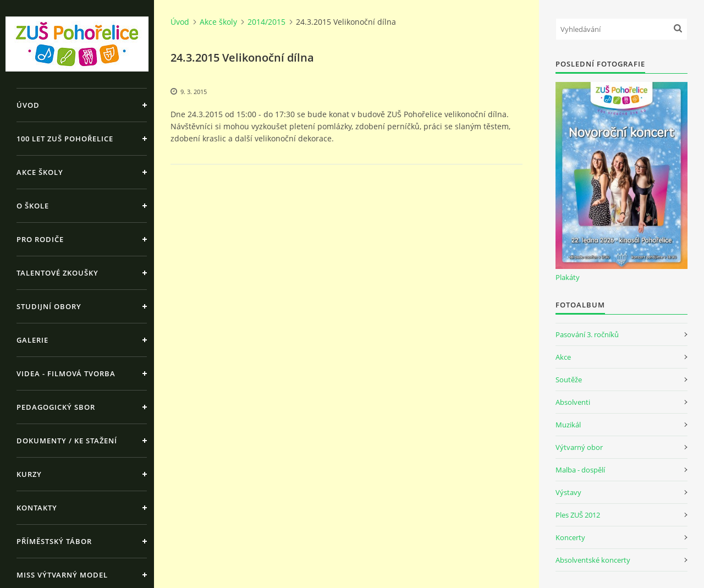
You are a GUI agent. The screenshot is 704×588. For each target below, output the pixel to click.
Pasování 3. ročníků (587, 334)
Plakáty (568, 277)
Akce (563, 357)
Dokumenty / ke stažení (67, 441)
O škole (33, 206)
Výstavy (568, 492)
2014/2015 (266, 22)
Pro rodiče (40, 239)
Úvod (28, 105)
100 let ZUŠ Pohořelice (65, 139)
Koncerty (570, 537)
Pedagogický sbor (56, 407)
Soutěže (569, 380)
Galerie (32, 340)
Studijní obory (49, 306)
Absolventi (573, 402)
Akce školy (40, 172)
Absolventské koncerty (593, 560)
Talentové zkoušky (57, 273)
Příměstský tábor (54, 541)
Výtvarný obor (579, 447)
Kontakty (37, 508)
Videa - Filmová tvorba (66, 373)
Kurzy (29, 474)
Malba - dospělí (580, 470)
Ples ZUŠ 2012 (578, 515)
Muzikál (568, 425)
